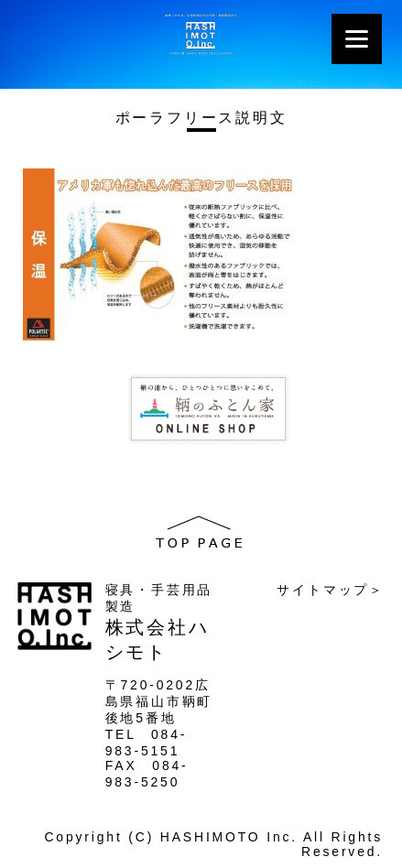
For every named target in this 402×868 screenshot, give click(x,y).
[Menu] (357, 39)
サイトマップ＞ (331, 590)
